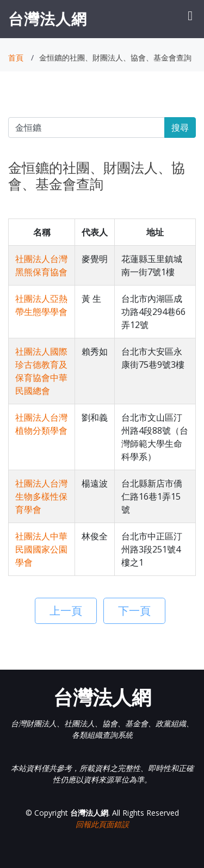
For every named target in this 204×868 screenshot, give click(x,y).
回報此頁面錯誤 (102, 824)
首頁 (16, 57)
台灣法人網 (48, 19)
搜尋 (180, 128)
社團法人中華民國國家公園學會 (41, 549)
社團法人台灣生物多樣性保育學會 (41, 496)
